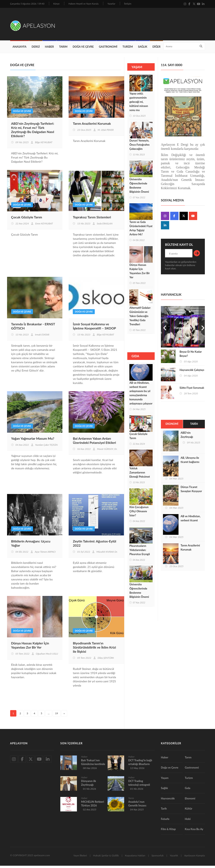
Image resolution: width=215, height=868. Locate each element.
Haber (49, 49)
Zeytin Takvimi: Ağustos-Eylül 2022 (94, 546)
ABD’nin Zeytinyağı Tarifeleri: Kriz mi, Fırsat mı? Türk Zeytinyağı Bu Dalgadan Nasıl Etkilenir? (33, 132)
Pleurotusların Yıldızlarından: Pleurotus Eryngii (140, 552)
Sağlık (143, 49)
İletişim (128, 4)
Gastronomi (108, 49)
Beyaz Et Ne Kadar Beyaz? (191, 356)
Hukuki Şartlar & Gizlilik (106, 858)
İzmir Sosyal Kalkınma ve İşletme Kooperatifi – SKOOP (94, 329)
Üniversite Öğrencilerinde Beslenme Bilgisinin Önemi (139, 188)
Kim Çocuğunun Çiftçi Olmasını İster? (139, 513)
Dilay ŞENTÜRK (106, 660)
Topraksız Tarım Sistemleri (92, 220)
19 (57, 716)
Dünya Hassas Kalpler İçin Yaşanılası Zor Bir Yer (30, 648)
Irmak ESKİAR (42, 337)
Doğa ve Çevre (83, 49)
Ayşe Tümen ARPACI (45, 554)
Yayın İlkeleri (80, 858)
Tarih (194, 426)
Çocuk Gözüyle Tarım (27, 220)
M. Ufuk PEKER (106, 132)
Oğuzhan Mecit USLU (47, 656)
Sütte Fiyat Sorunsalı (192, 390)
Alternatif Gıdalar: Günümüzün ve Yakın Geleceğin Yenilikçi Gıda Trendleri (140, 318)
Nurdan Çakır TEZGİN (46, 447)
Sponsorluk (157, 858)
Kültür (188, 811)
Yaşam (165, 780)
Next (202, 329)
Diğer (156, 49)
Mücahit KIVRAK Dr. (107, 554)
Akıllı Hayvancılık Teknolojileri (183, 330)
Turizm (128, 49)
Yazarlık (174, 858)
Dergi (36, 49)
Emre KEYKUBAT (44, 226)
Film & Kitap (168, 832)
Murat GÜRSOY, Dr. (107, 451)
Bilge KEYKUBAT (44, 145)
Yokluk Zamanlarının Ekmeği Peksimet (140, 475)
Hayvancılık (168, 801)
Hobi (188, 821)
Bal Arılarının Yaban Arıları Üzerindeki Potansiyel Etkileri (94, 443)
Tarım (63, 49)
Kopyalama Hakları (135, 858)
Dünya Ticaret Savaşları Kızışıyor (191, 492)
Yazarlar (111, 4)
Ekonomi (172, 426)
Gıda (188, 791)
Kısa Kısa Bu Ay (194, 832)
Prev (164, 329)
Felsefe (165, 821)
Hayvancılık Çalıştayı (192, 372)
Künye (56, 4)
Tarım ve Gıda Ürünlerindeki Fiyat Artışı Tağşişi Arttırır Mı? (141, 231)
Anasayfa (20, 49)
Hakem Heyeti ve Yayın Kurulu (83, 4)
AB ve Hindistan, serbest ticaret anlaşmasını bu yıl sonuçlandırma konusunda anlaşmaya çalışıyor (141, 395)
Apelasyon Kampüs (195, 858)
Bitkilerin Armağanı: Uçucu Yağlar (31, 546)
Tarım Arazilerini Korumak (92, 126)
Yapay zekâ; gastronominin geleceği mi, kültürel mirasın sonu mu (139, 104)
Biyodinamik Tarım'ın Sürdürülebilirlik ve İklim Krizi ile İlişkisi (94, 650)
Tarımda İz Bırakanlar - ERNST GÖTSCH (33, 329)
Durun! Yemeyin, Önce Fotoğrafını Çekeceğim (139, 147)
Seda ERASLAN (105, 226)
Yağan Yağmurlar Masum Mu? (33, 441)
